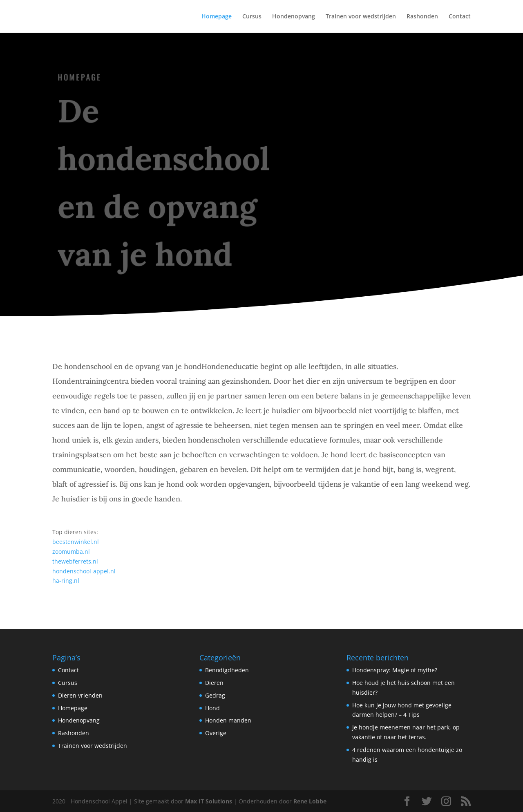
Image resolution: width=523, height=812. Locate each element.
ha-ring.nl (66, 580)
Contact (460, 17)
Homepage (217, 17)
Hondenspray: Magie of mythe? (395, 670)
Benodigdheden (227, 670)
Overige (216, 733)
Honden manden (228, 720)
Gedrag (215, 695)
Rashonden (422, 17)
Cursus (252, 17)
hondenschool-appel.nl (84, 571)
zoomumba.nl (71, 551)
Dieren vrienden (80, 695)
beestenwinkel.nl (76, 542)
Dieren (214, 683)
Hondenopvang (294, 17)
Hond (212, 708)
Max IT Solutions (209, 801)
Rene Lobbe (310, 801)
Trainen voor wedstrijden (361, 17)
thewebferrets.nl (75, 561)
